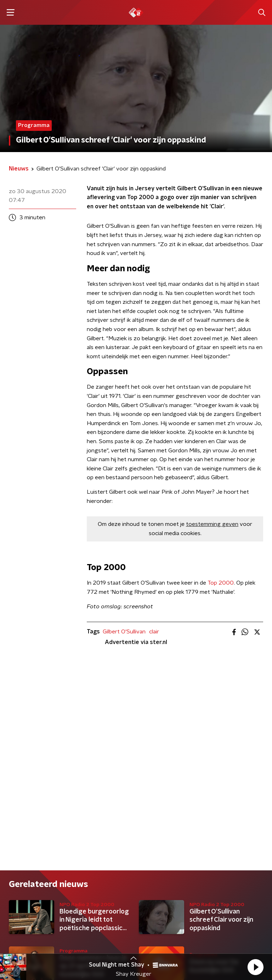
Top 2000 (221, 583)
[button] (255, 967)
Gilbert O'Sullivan (124, 632)
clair (154, 632)
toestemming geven (212, 524)
